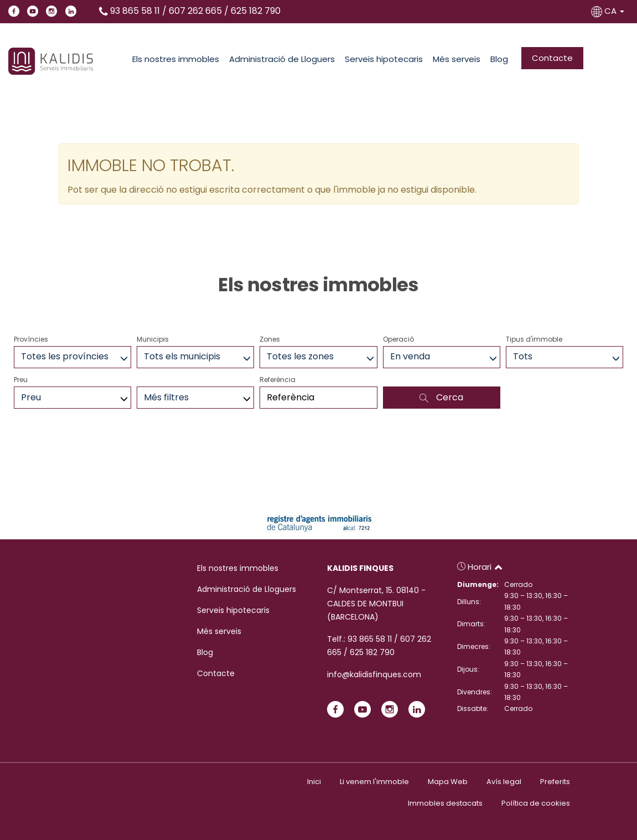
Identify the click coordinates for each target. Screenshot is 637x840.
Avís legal (504, 782)
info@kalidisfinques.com (374, 674)
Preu (21, 380)
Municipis (153, 339)
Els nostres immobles (176, 59)
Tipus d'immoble (534, 339)
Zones (270, 339)
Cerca (441, 397)
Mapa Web (448, 782)
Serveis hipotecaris (384, 59)
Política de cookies (536, 803)
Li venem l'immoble (374, 782)
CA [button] (609, 11)
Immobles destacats (445, 803)
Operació (398, 339)
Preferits (555, 782)
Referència (278, 380)
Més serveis (457, 59)
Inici (314, 782)
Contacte (552, 58)
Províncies (31, 339)
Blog (499, 59)
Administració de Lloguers (282, 59)
